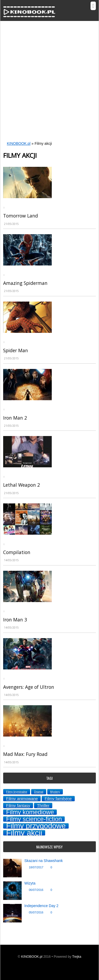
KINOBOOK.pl (19, 143)
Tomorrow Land (21, 216)
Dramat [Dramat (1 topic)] (39, 792)
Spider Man (16, 350)
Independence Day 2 (41, 906)
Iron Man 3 (15, 620)
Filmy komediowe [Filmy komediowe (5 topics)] (30, 812)
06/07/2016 (36, 890)
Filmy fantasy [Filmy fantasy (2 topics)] (18, 805)
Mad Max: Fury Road (25, 754)
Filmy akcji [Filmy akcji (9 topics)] (24, 833)
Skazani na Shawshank (44, 861)
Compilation (17, 552)
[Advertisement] (49, 85)
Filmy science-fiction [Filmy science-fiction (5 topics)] (34, 819)
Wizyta (30, 883)
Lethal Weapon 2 (22, 485)
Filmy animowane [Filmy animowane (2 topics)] (22, 798)
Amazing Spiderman (25, 283)
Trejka (77, 957)
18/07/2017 (36, 867)
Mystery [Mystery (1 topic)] (55, 792)
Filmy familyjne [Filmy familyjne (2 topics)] (58, 798)
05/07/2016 (36, 912)
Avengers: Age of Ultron (29, 687)
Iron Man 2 (15, 418)
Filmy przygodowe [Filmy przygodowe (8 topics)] (36, 826)
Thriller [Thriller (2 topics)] (43, 805)
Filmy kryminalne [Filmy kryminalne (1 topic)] (17, 792)
